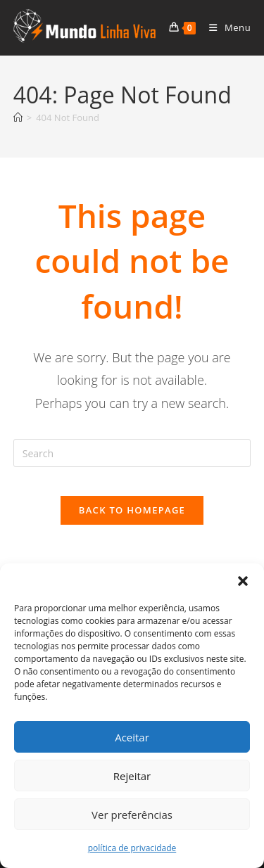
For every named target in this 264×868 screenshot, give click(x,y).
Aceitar (132, 737)
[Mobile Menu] (225, 27)
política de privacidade (132, 848)
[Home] (18, 117)
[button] (243, 581)
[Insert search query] (132, 453)
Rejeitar (132, 776)
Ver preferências (132, 815)
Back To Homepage (132, 510)
